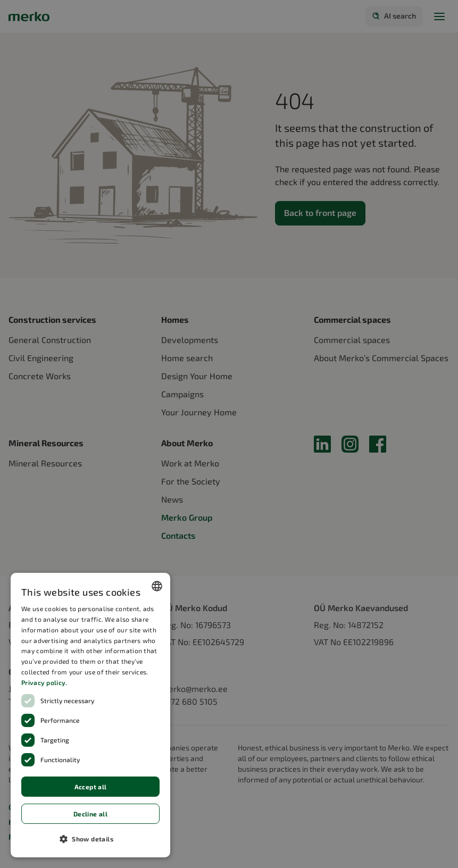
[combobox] (157, 586)
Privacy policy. (44, 682)
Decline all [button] (90, 814)
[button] (90, 839)
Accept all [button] (91, 787)
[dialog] (90, 715)
